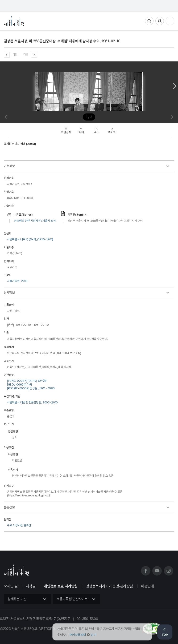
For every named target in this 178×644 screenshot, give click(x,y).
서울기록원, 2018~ (18, 281)
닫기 (93, 635)
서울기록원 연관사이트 (72, 599)
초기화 (112, 129)
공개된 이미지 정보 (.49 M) (20, 144)
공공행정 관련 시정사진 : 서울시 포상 (35, 221)
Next (175, 86)
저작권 (31, 586)
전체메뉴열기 (170, 21)
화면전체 (66, 129)
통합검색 (149, 21)
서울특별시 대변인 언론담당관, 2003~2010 (32, 402)
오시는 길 (11, 586)
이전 (15, 54)
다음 (26, 54)
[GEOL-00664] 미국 (20, 384)
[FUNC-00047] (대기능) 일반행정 (27, 381)
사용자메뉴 (160, 21)
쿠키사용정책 (78, 635)
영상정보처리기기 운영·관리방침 (109, 586)
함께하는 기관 (17, 599)
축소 (97, 129)
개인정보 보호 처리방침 (61, 586)
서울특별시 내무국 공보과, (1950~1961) (30, 239)
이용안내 (147, 586)
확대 (81, 129)
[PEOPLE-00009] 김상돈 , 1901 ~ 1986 (31, 388)
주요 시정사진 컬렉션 (19, 525)
